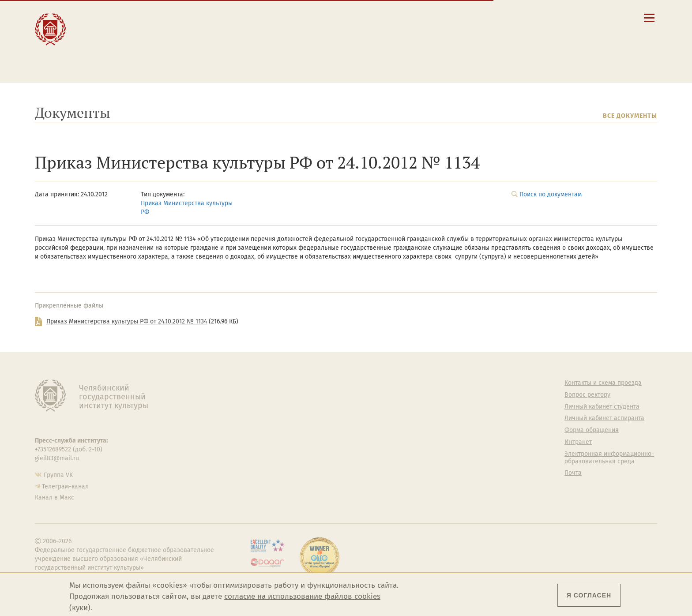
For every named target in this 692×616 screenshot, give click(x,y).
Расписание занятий (382, 33)
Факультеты (264, 418)
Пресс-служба (267, 466)
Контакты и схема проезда (391, 25)
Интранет (578, 442)
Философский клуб (433, 418)
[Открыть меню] (649, 23)
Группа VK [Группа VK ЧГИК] (58, 475)
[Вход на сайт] (586, 17)
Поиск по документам (551, 194)
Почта (573, 473)
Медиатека (263, 454)
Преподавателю (224, 45)
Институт (106, 17)
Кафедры (260, 430)
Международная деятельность (120, 58)
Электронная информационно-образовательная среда (423, 61)
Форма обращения (592, 430)
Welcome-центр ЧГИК (437, 395)
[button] (526, 17)
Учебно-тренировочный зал (446, 407)
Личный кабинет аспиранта (393, 50)
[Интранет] (571, 17)
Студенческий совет (434, 450)
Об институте (266, 383)
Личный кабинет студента (390, 41)
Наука (99, 36)
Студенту (212, 26)
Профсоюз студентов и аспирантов (439, 434)
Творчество (111, 45)
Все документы (630, 116)
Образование (113, 26)
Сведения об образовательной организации (417, 16)
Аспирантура (265, 442)
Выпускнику (218, 36)
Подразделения (270, 407)
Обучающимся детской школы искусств (239, 58)
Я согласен (589, 595)
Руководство (265, 395)
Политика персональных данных (441, 477)
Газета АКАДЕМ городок (440, 462)
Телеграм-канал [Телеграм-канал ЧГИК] (65, 486)
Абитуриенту (218, 17)
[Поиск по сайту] (541, 17)
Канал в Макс (55, 498)
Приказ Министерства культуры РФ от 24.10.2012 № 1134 (127, 321)
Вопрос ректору (587, 395)
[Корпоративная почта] (556, 17)
